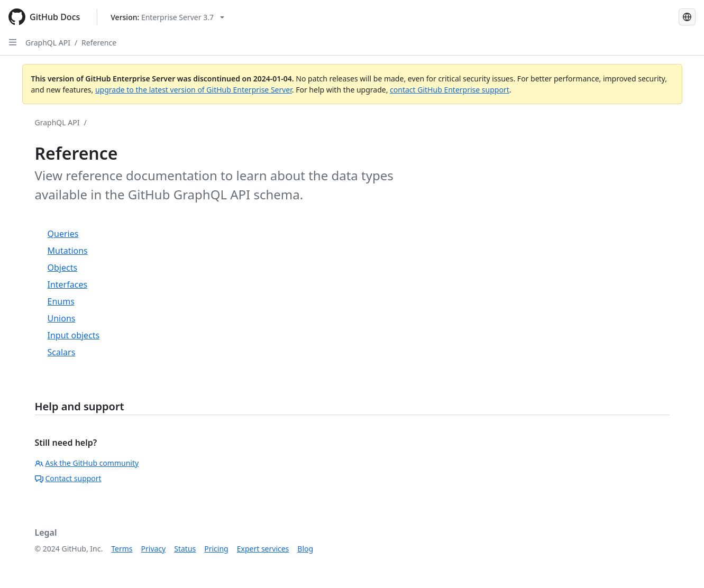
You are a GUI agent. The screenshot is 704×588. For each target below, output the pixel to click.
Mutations (68, 251)
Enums (61, 301)
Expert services (263, 549)
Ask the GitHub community (87, 463)
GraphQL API (48, 43)
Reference (99, 43)
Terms (122, 549)
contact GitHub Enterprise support (450, 90)
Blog (305, 549)
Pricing (216, 549)
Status (185, 549)
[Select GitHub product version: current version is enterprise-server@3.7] (167, 17)
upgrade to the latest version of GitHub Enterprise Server (194, 90)
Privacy (154, 549)
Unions (62, 318)
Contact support (68, 478)
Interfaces (68, 284)
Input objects (74, 335)
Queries (63, 234)
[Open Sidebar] (13, 42)
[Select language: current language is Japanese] (687, 17)
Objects (63, 268)
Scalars (62, 352)
